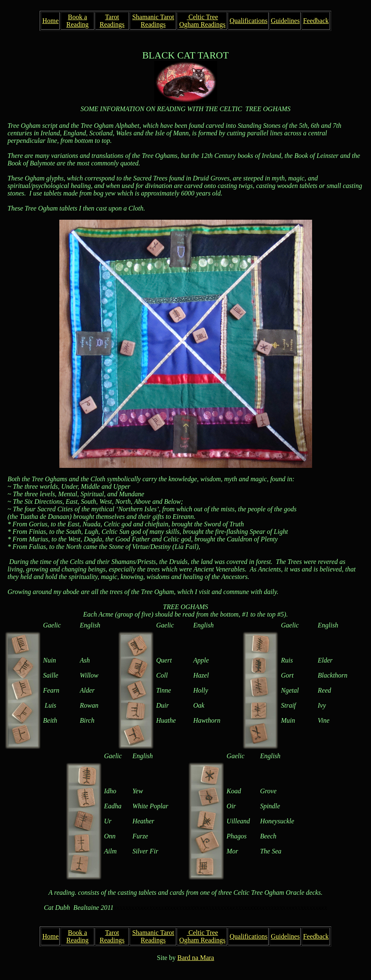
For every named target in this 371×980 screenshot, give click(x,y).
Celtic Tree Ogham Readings (202, 21)
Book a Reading (78, 21)
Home (50, 21)
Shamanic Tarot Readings (153, 21)
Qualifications (248, 21)
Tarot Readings (112, 21)
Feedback (316, 21)
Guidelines (285, 21)
